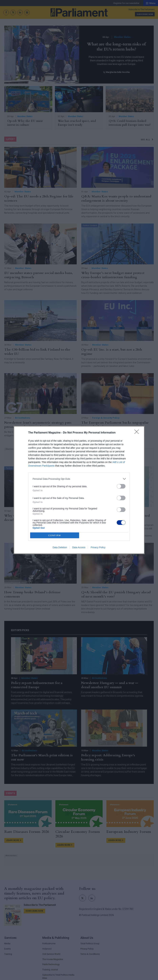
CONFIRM (55, 535)
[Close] (138, 433)
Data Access (79, 547)
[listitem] (79, 479)
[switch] (121, 486)
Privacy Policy (98, 547)
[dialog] (79, 490)
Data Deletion (60, 547)
